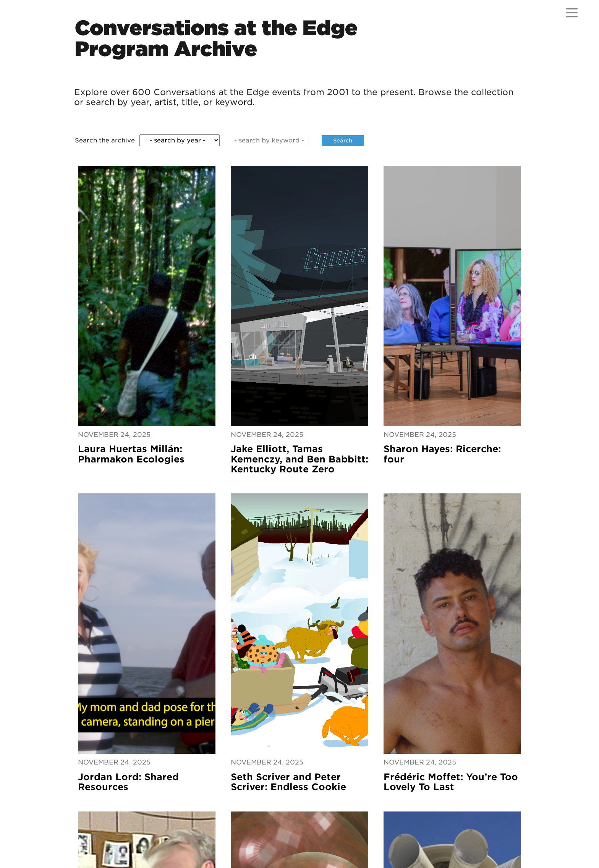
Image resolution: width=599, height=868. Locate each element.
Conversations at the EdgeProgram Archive (216, 38)
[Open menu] (572, 13)
